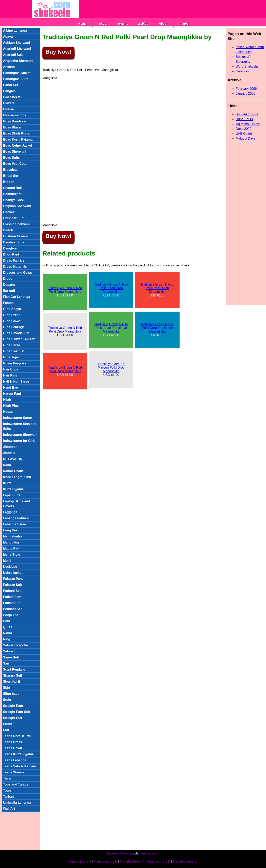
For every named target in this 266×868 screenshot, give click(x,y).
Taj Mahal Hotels (248, 124)
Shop (103, 24)
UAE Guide (244, 134)
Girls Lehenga (14, 327)
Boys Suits (11, 158)
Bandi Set (11, 85)
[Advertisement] (152, 9)
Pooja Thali (12, 615)
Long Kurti (11, 530)
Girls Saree (12, 345)
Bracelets (10, 170)
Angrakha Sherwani (18, 61)
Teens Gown (13, 748)
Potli (7, 621)
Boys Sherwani (15, 152)
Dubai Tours (244, 119)
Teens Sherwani (15, 772)
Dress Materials (15, 267)
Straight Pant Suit (17, 712)
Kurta (7, 483)
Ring (7, 639)
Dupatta (9, 285)
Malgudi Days (245, 138)
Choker (9, 212)
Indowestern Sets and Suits (20, 426)
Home (83, 24)
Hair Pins (10, 375)
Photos (184, 24)
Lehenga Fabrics (16, 518)
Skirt (7, 688)
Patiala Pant (12, 597)
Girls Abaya (12, 309)
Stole (7, 700)
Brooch (9, 182)
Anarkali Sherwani (17, 49)
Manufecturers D (158, 861)
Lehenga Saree (15, 524)
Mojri (7, 561)
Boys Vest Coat (15, 164)
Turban (8, 797)
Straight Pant (13, 706)
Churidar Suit (13, 218)
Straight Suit (13, 718)
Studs (7, 724)
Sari (6, 663)
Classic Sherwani (16, 224)
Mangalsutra (13, 536)
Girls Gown (12, 321)
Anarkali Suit (13, 55)
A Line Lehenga (15, 31)
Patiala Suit (12, 603)
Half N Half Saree (16, 381)
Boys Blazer (12, 127)
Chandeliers (12, 194)
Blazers (9, 103)
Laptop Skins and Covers (16, 504)
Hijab (7, 400)
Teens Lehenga (15, 760)
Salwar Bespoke (15, 645)
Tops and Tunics (16, 784)
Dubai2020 (243, 129)
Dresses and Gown (18, 273)
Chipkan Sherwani (17, 206)
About (163, 24)
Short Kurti (12, 682)
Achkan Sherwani (16, 43)
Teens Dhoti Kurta (17, 736)
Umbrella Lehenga (17, 803)
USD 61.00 (65, 292)
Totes (7, 790)
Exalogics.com (150, 853)
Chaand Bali (12, 188)
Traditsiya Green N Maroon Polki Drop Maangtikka (111, 368)
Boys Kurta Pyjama (18, 139)
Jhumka (9, 453)
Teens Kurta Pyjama (18, 754)
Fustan (8, 303)
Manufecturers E (185, 861)
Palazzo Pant (13, 579)
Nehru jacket (13, 573)
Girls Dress (12, 315)
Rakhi (7, 633)
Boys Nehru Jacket (18, 146)
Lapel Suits (12, 495)
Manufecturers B (105, 861)
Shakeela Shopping (120, 853)
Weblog (143, 24)
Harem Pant (12, 394)
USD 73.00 (111, 290)
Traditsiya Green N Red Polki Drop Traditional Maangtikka (157, 328)
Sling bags (11, 694)
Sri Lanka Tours (247, 114)
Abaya (8, 37)
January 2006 (245, 93)
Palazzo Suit (12, 585)
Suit (6, 730)
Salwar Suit (12, 651)
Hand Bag (11, 388)
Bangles (9, 91)
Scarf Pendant (14, 669)
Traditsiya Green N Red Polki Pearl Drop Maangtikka (111, 288)
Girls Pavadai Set (16, 333)
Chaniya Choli (14, 200)
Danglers (10, 248)
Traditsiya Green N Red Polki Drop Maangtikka (65, 290)
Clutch (8, 230)
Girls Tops (11, 357)
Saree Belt (11, 657)
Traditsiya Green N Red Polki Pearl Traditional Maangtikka (111, 328)
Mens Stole (12, 554)
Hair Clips (11, 369)
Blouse (8, 109)
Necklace (10, 567)
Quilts (8, 627)
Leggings (10, 512)
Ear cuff (9, 291)
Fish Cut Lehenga (17, 297)
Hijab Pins (11, 406)
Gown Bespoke (15, 363)
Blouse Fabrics (15, 115)
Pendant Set (12, 609)
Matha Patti (12, 548)
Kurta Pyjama (13, 489)
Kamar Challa (13, 471)
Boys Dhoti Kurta (16, 133)
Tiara (7, 778)
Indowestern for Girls (19, 441)
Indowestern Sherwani (20, 435)
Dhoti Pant (11, 254)
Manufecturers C (132, 861)
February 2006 (246, 89)
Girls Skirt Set (14, 351)
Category (242, 71)
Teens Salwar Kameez (20, 766)
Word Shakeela (247, 66)
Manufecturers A (79, 861)
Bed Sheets (12, 97)
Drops (8, 279)
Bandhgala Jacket (17, 73)
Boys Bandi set (15, 121)
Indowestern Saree (17, 418)
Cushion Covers (15, 236)
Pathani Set (12, 591)
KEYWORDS (13, 459)
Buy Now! (58, 52)
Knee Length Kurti (17, 477)
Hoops (8, 412)
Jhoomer (10, 447)
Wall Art (9, 809)
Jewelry (123, 24)
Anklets (9, 67)
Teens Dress (13, 742)
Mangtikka (11, 542)
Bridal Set (11, 176)
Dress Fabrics (14, 260)
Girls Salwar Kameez (19, 339)
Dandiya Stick (14, 242)
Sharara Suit (13, 676)
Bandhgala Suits (16, 79)
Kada (7, 465)
